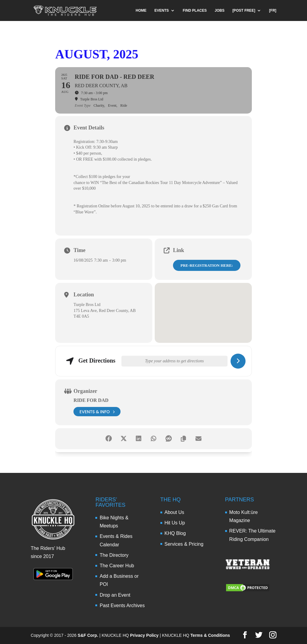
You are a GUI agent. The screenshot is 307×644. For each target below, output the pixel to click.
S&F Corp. (88, 635)
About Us (174, 512)
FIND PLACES (195, 10)
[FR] (273, 10)
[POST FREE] (244, 10)
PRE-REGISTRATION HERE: (207, 265)
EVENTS (162, 10)
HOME (141, 10)
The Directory (114, 555)
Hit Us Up (175, 523)
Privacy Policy (144, 635)
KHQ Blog (175, 533)
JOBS (220, 10)
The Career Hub (117, 566)
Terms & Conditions (210, 635)
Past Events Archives (122, 605)
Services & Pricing (184, 544)
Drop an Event (115, 595)
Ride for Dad (91, 400)
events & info (97, 412)
